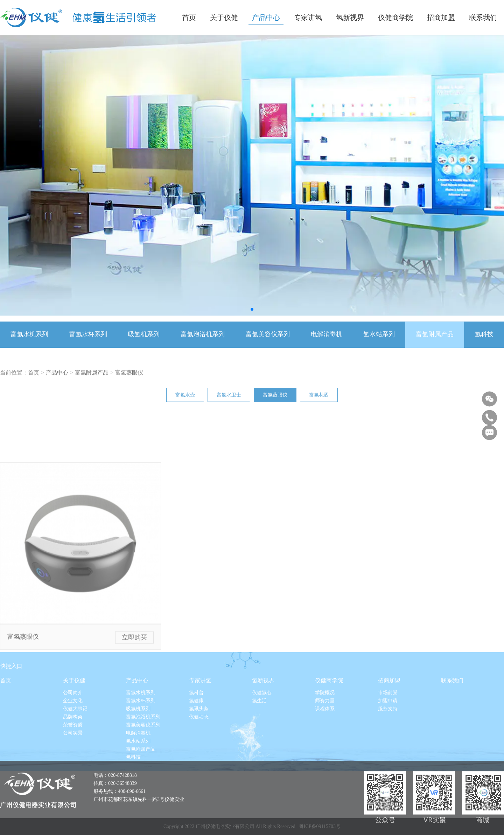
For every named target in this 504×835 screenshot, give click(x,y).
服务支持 (388, 751)
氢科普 (196, 735)
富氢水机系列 (29, 344)
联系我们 (452, 723)
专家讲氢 (200, 723)
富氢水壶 (185, 400)
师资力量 (325, 743)
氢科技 (484, 344)
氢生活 (259, 743)
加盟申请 (388, 743)
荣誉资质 (73, 768)
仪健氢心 (262, 735)
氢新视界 (263, 723)
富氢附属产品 (435, 344)
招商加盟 (389, 723)
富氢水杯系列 (88, 344)
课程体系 (325, 751)
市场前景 (388, 735)
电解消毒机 (327, 344)
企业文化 (73, 743)
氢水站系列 (379, 344)
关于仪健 (74, 723)
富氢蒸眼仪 (129, 388)
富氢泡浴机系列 (203, 344)
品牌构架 (73, 760)
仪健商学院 (329, 723)
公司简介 (73, 735)
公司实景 (73, 776)
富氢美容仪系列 (268, 344)
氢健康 (196, 743)
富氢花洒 (319, 400)
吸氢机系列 (144, 344)
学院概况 (325, 735)
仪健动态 (199, 760)
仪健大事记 (75, 751)
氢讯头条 (199, 751)
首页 (34, 388)
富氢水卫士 (229, 400)
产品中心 (57, 388)
